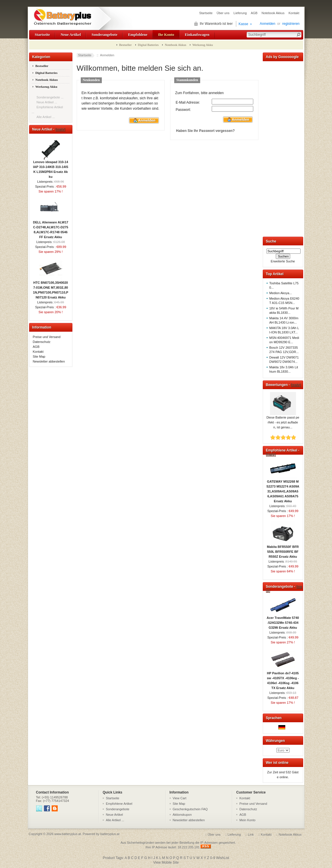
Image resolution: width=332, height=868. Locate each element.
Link (251, 835)
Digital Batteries (148, 45)
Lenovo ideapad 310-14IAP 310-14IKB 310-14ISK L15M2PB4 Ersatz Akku (50, 168)
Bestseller (125, 45)
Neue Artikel (71, 34)
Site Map (39, 356)
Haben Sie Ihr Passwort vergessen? (205, 131)
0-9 (213, 858)
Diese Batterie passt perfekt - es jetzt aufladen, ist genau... (283, 421)
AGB (254, 13)
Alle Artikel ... (46, 117)
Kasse (243, 24)
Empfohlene (138, 34)
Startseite (206, 13)
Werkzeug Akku (203, 45)
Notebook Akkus (273, 13)
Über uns (223, 13)
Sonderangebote (104, 34)
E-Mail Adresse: (188, 102)
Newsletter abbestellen (49, 361)
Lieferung (240, 13)
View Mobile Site (166, 863)
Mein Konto (247, 820)
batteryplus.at (110, 834)
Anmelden (267, 24)
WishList (223, 858)
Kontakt (294, 13)
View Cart (180, 798)
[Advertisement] (283, 148)
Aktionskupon (182, 815)
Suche (271, 241)
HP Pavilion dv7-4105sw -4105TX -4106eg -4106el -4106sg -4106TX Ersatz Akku (283, 679)
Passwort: (183, 110)
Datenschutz (42, 342)
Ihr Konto (166, 34)
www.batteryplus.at (67, 834)
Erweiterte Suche (283, 261)
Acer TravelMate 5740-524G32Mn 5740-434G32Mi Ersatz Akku (283, 621)
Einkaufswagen (197, 34)
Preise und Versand (47, 337)
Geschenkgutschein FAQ (190, 809)
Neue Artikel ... (47, 102)
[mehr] (60, 129)
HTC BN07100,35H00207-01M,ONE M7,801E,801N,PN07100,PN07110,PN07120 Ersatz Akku (50, 288)
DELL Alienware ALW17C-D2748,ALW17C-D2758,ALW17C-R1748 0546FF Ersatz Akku (50, 228)
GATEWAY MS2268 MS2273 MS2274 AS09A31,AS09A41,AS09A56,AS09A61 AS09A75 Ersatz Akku (283, 490)
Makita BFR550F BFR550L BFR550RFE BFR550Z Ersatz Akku (283, 550)
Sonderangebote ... (50, 97)
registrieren (291, 24)
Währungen (275, 741)
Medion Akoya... (281, 293)
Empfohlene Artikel (119, 804)
